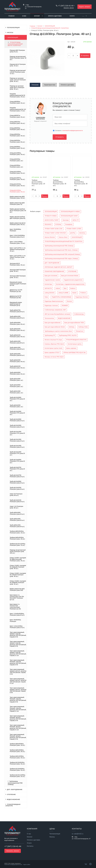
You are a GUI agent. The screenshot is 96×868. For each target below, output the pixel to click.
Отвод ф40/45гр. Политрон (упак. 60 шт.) (17, 141)
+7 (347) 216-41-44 (66, 6)
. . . (83, 16)
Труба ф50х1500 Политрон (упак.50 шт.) (17, 526)
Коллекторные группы (75, 344)
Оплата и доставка (55, 16)
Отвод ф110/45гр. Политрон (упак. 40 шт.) (17, 172)
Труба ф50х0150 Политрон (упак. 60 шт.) (17, 336)
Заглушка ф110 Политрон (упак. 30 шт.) (17, 264)
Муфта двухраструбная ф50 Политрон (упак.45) (17, 217)
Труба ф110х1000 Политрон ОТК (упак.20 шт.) (17, 453)
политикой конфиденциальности (73, 131)
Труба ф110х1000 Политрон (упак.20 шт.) (17, 446)
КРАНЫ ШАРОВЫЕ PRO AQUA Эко (75, 352)
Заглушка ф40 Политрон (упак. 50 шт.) (18, 270)
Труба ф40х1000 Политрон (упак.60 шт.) (17, 342)
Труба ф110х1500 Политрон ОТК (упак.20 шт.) (17, 433)
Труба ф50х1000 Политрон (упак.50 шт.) (17, 317)
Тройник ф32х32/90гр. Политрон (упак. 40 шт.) (17, 757)
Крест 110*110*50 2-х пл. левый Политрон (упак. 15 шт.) (18, 257)
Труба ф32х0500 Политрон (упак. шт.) (16, 386)
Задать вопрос (85, 7)
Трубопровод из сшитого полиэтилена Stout (58, 331)
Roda (46, 297)
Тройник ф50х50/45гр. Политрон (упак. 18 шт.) (17, 532)
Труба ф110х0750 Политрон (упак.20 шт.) (17, 476)
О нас (24, 16)
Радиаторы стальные (51, 305)
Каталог (37, 16)
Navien (74, 293)
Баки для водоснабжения (52, 323)
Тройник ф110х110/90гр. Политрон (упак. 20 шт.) (18, 776)
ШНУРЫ (73, 233)
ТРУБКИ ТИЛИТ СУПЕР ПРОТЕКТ (55, 233)
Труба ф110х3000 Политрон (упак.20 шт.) (17, 420)
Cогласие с (69, 131)
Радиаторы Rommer (82, 297)
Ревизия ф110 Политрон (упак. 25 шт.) (18, 65)
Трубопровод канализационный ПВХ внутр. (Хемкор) (61, 250)
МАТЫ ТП (76, 220)
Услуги (72, 16)
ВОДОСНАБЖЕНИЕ (13, 799)
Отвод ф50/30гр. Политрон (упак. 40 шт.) (17, 129)
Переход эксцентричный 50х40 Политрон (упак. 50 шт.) (18, 58)
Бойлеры (72, 327)
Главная (11, 16)
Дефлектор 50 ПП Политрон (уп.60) (16, 297)
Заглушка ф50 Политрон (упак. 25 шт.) (18, 277)
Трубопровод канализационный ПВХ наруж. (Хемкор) (61, 259)
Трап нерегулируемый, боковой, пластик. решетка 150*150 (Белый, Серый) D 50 (18, 662)
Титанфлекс (69, 224)
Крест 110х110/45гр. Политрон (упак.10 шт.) (17, 627)
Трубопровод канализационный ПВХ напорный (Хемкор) (62, 254)
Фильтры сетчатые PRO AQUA (54, 357)
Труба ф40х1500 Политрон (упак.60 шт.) (17, 348)
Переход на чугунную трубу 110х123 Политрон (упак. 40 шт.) (18, 80)
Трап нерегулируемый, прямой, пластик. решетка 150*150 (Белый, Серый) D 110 (18, 653)
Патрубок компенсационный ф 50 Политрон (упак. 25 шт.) (17, 95)
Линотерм (66, 220)
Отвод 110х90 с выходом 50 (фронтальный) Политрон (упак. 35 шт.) (18, 559)
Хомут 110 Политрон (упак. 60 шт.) (16, 507)
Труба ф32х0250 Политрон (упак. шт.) (16, 406)
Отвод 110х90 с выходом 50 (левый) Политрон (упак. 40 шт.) (18, 575)
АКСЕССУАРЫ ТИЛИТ (52, 220)
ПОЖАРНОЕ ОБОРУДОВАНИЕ (54, 271)
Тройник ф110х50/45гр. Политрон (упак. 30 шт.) (17, 763)
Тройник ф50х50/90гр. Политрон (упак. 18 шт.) (17, 744)
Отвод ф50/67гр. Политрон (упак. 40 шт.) (17, 116)
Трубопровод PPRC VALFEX (68, 335)
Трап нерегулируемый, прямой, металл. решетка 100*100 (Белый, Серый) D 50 (18, 672)
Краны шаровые (71, 348)
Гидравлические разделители (73, 280)
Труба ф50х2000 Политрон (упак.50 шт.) (17, 520)
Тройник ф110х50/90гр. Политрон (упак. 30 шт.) (17, 769)
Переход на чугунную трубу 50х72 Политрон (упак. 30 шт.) (17, 87)
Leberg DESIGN (49, 293)
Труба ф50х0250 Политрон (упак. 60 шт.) (17, 330)
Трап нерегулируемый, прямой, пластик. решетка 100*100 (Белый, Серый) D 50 (18, 644)
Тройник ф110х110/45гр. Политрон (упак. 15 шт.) (18, 544)
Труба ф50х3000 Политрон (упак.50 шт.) (17, 513)
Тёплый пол (79, 331)
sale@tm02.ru (79, 834)
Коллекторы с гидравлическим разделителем (70, 284)
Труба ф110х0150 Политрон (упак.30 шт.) (17, 501)
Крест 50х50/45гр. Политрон (16, 621)
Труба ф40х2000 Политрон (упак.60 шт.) (17, 355)
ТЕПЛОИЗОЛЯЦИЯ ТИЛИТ (69, 216)
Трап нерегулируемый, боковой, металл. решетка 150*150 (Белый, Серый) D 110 (18, 727)
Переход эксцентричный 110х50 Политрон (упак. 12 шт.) (18, 72)
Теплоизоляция (55, 834)
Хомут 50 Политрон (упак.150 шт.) (16, 495)
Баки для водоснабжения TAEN (74, 323)
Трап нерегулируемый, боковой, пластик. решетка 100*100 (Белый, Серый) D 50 (18, 700)
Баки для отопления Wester (70, 276)
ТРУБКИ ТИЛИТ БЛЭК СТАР (53, 229)
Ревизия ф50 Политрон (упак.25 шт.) (17, 51)
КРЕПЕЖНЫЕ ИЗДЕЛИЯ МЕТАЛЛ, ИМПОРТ (58, 267)
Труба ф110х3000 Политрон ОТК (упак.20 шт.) (17, 399)
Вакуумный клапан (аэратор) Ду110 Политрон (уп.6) (16, 304)
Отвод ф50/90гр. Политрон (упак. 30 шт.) (17, 102)
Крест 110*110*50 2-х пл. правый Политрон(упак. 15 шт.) (18, 249)
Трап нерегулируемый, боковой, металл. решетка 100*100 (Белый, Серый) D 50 (18, 737)
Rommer (69, 301)
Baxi (65, 288)
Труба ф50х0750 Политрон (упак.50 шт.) (17, 311)
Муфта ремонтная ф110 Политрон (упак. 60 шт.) (18, 224)
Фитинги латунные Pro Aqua (53, 340)
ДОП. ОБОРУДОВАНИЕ (15, 790)
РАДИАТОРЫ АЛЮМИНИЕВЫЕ (62, 297)
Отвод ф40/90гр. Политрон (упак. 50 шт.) (17, 147)
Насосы (52, 837)
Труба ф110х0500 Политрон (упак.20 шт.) (17, 482)
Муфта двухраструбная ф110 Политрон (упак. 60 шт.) (18, 211)
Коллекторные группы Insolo (53, 348)
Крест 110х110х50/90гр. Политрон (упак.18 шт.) (17, 236)
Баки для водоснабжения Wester (55, 327)
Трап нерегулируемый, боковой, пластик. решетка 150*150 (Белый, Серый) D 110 (18, 709)
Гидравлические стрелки (52, 280)
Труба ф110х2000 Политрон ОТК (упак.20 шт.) (17, 413)
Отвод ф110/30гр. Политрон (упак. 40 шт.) (17, 191)
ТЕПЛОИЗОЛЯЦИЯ (13, 28)
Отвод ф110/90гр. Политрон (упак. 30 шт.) (17, 154)
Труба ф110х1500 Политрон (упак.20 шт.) (17, 440)
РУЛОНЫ (58, 224)
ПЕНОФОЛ (48, 224)
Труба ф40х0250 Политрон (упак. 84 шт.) (17, 361)
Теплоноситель (49, 318)
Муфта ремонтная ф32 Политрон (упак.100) (17, 590)
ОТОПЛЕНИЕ (11, 794)
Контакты (30, 846)
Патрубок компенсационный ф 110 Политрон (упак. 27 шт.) (18, 109)
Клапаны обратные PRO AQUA (54, 344)
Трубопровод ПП (50, 335)
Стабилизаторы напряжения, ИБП (55, 310)
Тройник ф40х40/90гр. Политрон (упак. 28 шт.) (17, 751)
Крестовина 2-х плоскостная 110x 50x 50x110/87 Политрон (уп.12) (17, 597)
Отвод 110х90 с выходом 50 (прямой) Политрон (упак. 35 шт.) (18, 583)
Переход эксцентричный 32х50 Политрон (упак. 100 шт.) (18, 552)
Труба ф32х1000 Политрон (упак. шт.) (16, 392)
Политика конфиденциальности (13, 864)
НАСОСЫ (10, 33)
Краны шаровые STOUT (52, 352)
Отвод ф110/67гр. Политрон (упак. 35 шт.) (17, 179)
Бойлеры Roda (83, 327)
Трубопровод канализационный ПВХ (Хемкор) (15, 783)
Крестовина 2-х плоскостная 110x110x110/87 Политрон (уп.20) (15, 607)
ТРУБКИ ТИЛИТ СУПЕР (74, 229)
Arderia (58, 288)
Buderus (73, 288)
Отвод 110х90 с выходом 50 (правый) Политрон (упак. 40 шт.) (18, 567)
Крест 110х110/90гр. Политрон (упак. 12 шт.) (17, 242)
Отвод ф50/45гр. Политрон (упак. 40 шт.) (17, 135)
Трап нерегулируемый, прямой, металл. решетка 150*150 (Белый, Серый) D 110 (18, 681)
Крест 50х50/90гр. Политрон (16, 230)
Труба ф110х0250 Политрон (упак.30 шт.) (17, 488)
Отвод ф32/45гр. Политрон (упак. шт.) (16, 160)
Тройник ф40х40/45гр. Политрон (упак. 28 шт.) (17, 538)
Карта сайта (27, 864)
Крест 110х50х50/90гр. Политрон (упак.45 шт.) (17, 614)
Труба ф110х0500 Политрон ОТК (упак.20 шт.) (17, 461)
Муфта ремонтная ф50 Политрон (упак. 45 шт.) (17, 197)
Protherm (83, 293)
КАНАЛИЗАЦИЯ (13, 37)
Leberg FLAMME (63, 293)
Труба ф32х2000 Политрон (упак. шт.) (16, 379)
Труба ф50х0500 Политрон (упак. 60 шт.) (17, 323)
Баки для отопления (51, 276)
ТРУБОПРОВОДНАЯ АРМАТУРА (13, 805)
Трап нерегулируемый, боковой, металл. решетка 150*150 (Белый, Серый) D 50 (18, 718)
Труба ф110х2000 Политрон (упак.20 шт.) (17, 426)
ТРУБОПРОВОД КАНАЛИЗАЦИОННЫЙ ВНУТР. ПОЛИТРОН (15, 44)
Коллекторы (48, 284)
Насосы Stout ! (63, 237)
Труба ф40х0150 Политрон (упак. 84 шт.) (17, 367)
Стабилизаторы (79, 314)
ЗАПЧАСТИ (48, 288)
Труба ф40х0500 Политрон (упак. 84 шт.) (17, 373)
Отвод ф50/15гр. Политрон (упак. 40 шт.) (17, 122)
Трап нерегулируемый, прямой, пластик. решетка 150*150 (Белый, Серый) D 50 (18, 635)
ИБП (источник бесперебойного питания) (57, 314)
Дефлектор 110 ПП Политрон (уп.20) (16, 291)
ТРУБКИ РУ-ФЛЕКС (51, 216)
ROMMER (65, 305)
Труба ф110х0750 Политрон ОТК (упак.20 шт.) (17, 469)
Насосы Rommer (50, 237)
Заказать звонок (69, 8)
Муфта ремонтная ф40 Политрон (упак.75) (17, 204)
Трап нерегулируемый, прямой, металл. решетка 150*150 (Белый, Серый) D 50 (18, 690)
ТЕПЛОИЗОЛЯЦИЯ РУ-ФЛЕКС (70, 212)
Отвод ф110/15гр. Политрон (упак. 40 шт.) (17, 185)
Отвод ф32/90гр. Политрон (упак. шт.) (16, 166)
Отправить (60, 137)
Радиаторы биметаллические (54, 301)
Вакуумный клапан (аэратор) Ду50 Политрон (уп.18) (18, 284)
